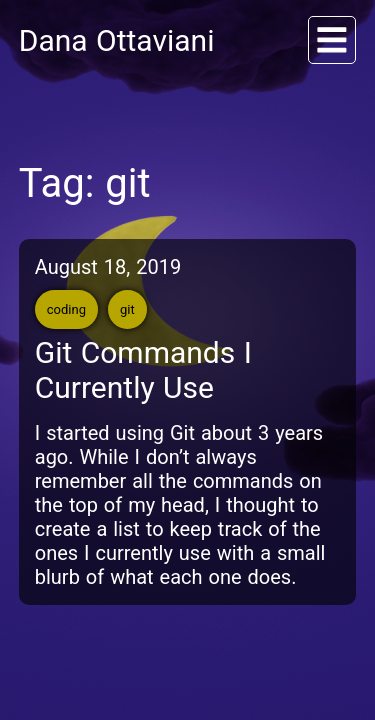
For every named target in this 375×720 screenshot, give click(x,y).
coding (66, 309)
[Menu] (332, 40)
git (127, 309)
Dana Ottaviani (117, 40)
